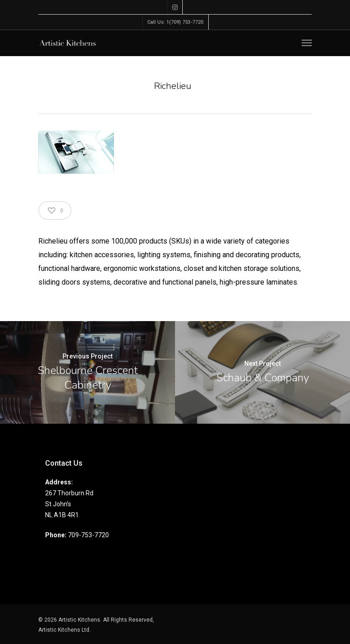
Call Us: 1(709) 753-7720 (175, 22)
